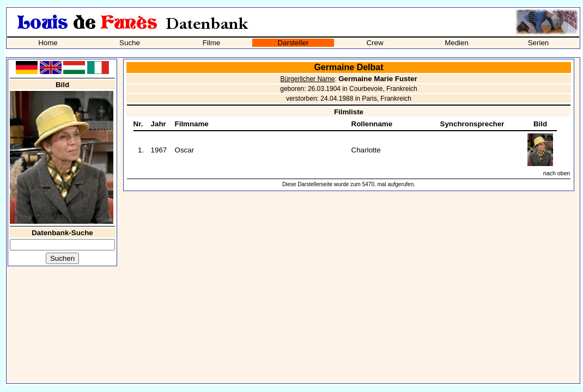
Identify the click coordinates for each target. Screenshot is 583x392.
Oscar (185, 150)
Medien (457, 43)
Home (48, 43)
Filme (212, 43)
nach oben (557, 173)
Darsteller (293, 43)
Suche (130, 43)
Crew (375, 43)
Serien (539, 43)
